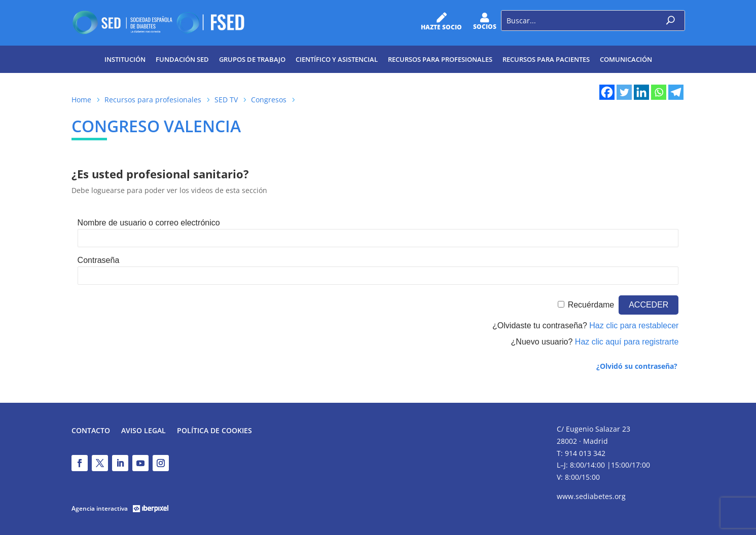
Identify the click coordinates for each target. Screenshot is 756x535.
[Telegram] (676, 92)
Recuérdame (591, 305)
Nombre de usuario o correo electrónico (149, 223)
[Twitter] (624, 92)
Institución (125, 59)
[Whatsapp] (659, 92)
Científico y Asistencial (337, 59)
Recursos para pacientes (546, 59)
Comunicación (626, 59)
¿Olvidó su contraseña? (637, 366)
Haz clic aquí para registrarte (627, 342)
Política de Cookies (214, 431)
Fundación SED (182, 59)
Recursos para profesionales (440, 59)
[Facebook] (607, 92)
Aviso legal (143, 431)
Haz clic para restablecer (634, 326)
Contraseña (99, 260)
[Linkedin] (641, 92)
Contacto (91, 431)
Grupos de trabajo (252, 59)
